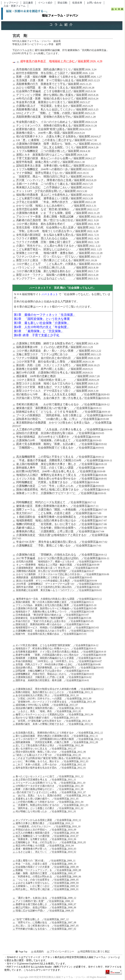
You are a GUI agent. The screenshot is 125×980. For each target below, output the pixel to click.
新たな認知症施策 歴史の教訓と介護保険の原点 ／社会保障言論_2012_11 (55, 736)
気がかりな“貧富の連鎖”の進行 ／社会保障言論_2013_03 (45, 718)
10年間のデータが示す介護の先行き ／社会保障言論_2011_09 (48, 786)
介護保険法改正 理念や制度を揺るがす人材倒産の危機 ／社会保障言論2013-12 (58, 689)
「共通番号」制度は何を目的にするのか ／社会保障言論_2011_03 (50, 805)
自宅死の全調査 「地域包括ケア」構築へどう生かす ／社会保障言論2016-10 (57, 562)
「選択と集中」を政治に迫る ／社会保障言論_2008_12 (44, 898)
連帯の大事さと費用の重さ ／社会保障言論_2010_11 (43, 823)
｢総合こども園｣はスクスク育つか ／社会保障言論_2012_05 (47, 755)
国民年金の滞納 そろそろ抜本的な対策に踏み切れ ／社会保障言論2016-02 (56, 587)
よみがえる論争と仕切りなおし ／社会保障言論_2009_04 (45, 883)
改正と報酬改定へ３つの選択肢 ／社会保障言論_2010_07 (45, 836)
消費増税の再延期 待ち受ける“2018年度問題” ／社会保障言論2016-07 (53, 571)
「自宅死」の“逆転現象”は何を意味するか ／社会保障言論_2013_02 (51, 721)
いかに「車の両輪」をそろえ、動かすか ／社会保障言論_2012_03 (50, 761)
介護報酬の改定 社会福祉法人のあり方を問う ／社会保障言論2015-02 (53, 631)
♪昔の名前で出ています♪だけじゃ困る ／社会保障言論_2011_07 (49, 792)
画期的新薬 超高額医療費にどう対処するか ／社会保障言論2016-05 (52, 577)
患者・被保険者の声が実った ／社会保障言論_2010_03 (44, 849)
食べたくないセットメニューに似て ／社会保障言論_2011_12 (48, 776)
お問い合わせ (94, 3)
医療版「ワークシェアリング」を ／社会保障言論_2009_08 (47, 870)
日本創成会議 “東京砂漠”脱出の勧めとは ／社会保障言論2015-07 (51, 615)
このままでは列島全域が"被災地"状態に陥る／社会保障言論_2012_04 (51, 758)
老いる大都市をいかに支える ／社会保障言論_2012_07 (44, 749)
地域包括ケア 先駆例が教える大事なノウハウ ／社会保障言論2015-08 (53, 612)
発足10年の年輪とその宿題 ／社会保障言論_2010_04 (43, 846)
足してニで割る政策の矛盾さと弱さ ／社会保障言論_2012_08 (48, 745)
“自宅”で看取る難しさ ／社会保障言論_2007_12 (40, 919)
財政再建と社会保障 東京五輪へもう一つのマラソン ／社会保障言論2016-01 (57, 590)
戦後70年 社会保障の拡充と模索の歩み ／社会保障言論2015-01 (49, 634)
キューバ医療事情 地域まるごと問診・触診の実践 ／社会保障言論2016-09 (56, 565)
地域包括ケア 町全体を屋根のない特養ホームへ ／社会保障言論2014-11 (54, 648)
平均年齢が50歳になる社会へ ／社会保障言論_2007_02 (44, 929)
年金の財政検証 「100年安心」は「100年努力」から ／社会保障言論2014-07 (57, 661)
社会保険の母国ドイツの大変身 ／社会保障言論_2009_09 (45, 867)
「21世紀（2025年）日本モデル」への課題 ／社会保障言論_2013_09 (52, 699)
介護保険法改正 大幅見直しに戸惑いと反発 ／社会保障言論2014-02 (52, 677)
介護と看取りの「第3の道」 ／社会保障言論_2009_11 (44, 861)
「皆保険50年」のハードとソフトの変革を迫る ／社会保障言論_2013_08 (54, 702)
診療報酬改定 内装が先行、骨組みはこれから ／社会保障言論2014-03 (53, 674)
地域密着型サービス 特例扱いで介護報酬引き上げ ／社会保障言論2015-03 (56, 628)
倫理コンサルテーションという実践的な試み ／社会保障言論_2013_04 (53, 714)
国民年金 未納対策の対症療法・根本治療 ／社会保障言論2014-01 (51, 680)
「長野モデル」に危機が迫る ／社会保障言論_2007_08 (44, 922)
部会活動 (62, 3)
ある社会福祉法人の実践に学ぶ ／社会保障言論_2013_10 (45, 695)
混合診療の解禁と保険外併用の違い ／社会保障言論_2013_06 (48, 708)
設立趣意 (28, 3)
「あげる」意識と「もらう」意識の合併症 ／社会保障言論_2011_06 (51, 796)
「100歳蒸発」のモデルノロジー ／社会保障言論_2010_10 (46, 826)
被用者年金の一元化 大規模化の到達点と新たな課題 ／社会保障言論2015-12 (57, 599)
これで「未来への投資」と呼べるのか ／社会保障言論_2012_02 (49, 765)
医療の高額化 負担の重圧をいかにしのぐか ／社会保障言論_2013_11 (53, 692)
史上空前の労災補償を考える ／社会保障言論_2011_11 (44, 780)
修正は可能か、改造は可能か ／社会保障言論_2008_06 (44, 907)
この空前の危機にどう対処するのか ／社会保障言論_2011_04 (48, 802)
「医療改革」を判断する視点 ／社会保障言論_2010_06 (44, 839)
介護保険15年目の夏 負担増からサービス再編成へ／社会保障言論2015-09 (54, 608)
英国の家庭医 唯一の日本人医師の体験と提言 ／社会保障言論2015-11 (53, 602)
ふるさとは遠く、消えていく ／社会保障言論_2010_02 (44, 852)
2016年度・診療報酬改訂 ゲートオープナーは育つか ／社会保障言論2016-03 (57, 584)
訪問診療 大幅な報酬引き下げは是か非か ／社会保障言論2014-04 (51, 671)
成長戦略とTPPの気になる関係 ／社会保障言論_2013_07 (45, 705)
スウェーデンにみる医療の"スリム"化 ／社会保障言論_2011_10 (49, 783)
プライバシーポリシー (60, 951)
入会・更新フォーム (15, 6)
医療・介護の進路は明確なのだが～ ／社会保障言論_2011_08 (48, 789)
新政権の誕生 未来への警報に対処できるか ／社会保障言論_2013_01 (53, 724)
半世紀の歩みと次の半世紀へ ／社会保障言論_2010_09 (44, 830)
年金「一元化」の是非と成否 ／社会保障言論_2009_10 (44, 864)
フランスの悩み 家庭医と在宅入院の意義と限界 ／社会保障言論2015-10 (54, 605)
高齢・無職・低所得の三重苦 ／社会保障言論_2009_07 (44, 873)
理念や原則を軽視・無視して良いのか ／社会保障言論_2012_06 (49, 752)
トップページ (11, 3)
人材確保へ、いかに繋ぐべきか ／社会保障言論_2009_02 (45, 886)
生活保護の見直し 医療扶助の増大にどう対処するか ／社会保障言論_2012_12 (58, 733)
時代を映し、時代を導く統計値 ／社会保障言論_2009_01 (45, 889)
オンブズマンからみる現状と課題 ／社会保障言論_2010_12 (47, 820)
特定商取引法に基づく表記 (93, 951)
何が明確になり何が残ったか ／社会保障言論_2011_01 (44, 811)
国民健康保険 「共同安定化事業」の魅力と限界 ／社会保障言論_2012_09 (55, 742)
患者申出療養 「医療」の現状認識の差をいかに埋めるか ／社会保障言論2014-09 (59, 655)
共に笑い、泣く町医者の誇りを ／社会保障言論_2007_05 (45, 926)
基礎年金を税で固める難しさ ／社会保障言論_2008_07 (44, 904)
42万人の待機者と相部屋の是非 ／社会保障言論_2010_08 (45, 833)
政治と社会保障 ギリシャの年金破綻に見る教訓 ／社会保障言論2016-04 (55, 581)
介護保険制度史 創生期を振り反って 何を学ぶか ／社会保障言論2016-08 (55, 568)
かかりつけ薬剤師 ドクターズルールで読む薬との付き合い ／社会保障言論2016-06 (61, 574)
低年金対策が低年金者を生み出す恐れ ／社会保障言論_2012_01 (49, 768)
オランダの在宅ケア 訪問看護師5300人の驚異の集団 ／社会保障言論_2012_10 (58, 739)
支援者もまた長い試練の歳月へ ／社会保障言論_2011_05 (45, 799)
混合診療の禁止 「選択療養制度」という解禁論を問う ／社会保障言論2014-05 (58, 668)
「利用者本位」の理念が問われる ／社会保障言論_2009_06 (47, 877)
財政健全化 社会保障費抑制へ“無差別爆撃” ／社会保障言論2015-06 (52, 618)
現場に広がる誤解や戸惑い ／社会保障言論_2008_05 (43, 911)
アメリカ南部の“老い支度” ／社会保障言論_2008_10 (43, 901)
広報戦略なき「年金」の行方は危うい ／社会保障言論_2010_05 (49, 842)
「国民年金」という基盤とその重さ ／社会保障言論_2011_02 (48, 808)
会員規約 (37, 951)
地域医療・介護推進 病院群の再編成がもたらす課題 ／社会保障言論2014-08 (57, 658)
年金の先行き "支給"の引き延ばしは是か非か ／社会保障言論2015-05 (53, 621)
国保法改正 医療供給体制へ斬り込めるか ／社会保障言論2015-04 (51, 624)
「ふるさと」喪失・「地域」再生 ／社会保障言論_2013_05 (47, 711)
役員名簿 (77, 3)
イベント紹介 (45, 3)
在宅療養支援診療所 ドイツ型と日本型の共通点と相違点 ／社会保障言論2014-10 (59, 652)
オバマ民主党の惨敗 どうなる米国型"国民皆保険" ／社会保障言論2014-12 (55, 645)
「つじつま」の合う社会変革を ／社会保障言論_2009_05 (45, 880)
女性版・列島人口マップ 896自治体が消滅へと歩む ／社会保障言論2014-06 (56, 664)
